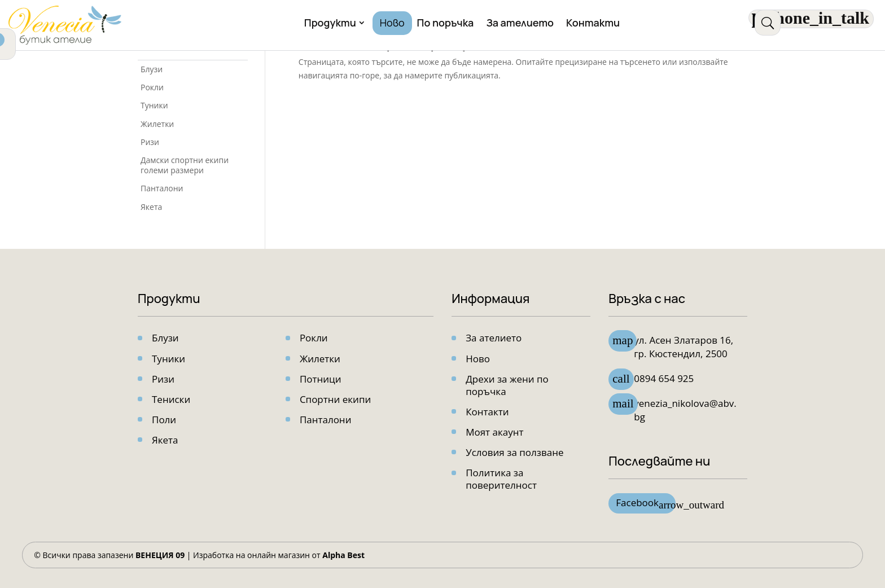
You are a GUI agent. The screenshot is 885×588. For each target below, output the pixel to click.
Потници (321, 379)
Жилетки (157, 124)
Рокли (152, 87)
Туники (154, 105)
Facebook (646, 504)
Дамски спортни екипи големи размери (185, 165)
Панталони (162, 188)
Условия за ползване (514, 452)
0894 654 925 (664, 378)
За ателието (520, 24)
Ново (392, 24)
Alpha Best (343, 555)
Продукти (330, 24)
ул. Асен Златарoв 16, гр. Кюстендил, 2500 (684, 347)
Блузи (152, 69)
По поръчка (446, 24)
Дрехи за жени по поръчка (507, 385)
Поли (164, 420)
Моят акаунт (494, 432)
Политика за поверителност (501, 479)
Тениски (171, 399)
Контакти (593, 24)
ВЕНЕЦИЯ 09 (160, 555)
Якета (151, 207)
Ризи (150, 142)
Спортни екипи (335, 399)
